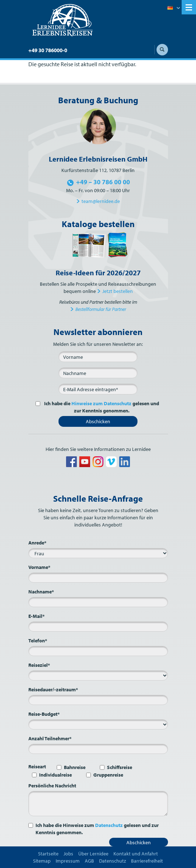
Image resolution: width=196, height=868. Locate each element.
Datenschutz (109, 825)
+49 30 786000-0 (48, 50)
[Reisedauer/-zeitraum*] (98, 700)
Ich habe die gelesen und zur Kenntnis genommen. (101, 407)
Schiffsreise (120, 767)
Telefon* (38, 641)
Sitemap (42, 861)
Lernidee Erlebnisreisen (62, 20)
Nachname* (41, 592)
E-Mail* (36, 616)
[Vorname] (98, 357)
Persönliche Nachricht (52, 786)
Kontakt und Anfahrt (136, 854)
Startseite (48, 854)
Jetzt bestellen (118, 291)
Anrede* (37, 543)
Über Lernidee (93, 854)
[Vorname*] (98, 578)
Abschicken (98, 421)
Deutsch (174, 8)
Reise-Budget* (44, 714)
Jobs (68, 854)
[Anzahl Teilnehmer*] (98, 749)
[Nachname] (98, 373)
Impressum (68, 861)
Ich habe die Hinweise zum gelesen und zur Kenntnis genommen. (97, 829)
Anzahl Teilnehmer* (50, 738)
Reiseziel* (39, 665)
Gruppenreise (108, 775)
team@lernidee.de (101, 201)
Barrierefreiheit (147, 861)
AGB (89, 861)
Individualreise (55, 775)
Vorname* (39, 567)
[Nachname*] (98, 602)
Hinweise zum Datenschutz (101, 403)
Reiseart (37, 767)
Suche (162, 50)
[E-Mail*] (98, 389)
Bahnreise (75, 767)
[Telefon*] (98, 651)
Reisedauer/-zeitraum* (53, 690)
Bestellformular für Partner (101, 309)
